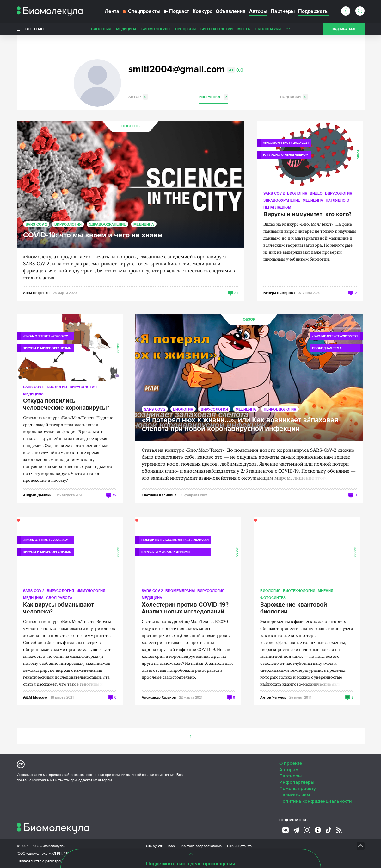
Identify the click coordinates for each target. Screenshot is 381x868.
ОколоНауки (268, 29)
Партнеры (283, 11)
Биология (101, 29)
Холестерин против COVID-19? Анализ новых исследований (185, 608)
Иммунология (91, 591)
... (288, 28)
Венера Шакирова (279, 293)
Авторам (289, 770)
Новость (130, 126)
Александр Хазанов (159, 697)
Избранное (214, 97)
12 (114, 495)
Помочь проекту (298, 789)
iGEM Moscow (35, 697)
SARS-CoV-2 (36, 224)
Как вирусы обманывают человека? (58, 608)
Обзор (359, 154)
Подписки (294, 97)
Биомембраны (180, 591)
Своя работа (59, 598)
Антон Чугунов (273, 697)
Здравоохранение (108, 224)
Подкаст (176, 11)
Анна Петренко (36, 293)
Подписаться (343, 29)
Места (244, 29)
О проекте (291, 763)
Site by (160, 846)
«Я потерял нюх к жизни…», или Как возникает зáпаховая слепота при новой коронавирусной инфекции (240, 425)
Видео (316, 193)
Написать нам (295, 795)
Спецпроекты (141, 11)
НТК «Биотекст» (240, 846)
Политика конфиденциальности (316, 801)
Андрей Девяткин (38, 495)
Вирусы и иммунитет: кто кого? (307, 215)
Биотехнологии (217, 29)
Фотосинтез (273, 598)
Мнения (326, 591)
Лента (112, 11)
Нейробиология (280, 409)
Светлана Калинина (159, 495)
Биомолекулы (156, 29)
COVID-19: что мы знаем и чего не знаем (93, 235)
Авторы (258, 11)
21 (236, 293)
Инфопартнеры (297, 782)
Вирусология (68, 224)
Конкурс (202, 11)
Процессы (185, 29)
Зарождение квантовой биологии (294, 608)
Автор (138, 97)
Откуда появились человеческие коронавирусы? (66, 405)
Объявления (230, 11)
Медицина (126, 29)
